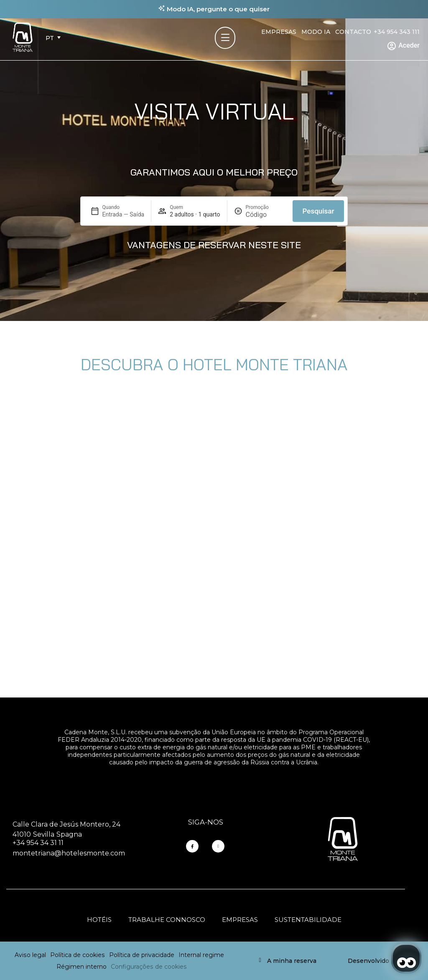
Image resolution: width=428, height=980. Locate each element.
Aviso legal (30, 955)
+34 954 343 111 (397, 32)
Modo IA (316, 32)
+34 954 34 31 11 (38, 843)
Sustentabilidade (308, 920)
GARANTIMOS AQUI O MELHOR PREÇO (214, 172)
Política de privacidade (142, 955)
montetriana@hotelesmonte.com (69, 853)
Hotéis (99, 920)
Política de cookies (78, 955)
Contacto (353, 32)
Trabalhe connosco (167, 920)
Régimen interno (82, 967)
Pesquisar (318, 211)
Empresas (279, 32)
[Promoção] (266, 215)
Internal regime (201, 955)
